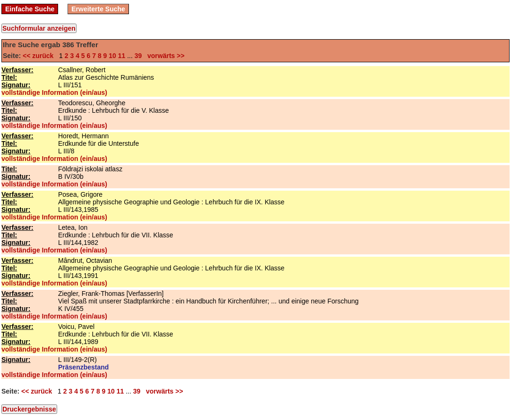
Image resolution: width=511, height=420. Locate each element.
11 (122, 56)
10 (112, 56)
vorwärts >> (164, 56)
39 (138, 56)
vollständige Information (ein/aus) (54, 92)
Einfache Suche (30, 9)
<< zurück (40, 56)
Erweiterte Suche (98, 9)
